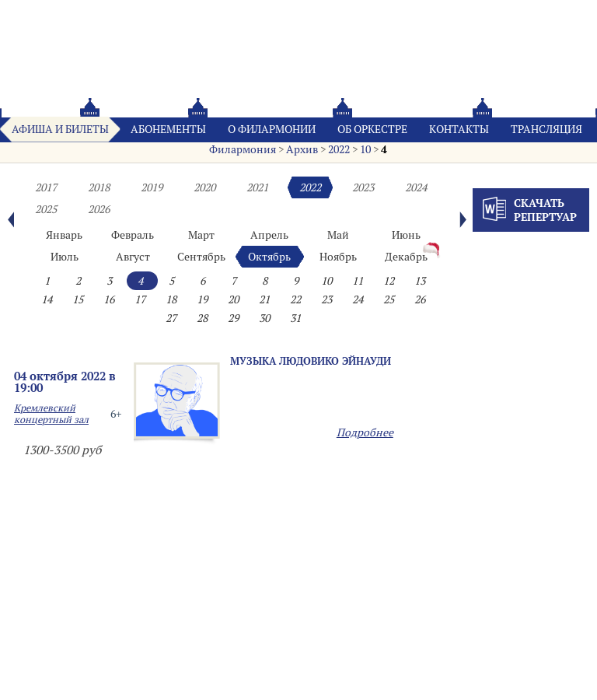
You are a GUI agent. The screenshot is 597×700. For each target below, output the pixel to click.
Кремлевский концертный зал (51, 414)
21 (264, 299)
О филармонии (272, 129)
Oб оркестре (372, 129)
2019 (152, 187)
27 (171, 318)
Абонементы (168, 129)
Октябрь (269, 257)
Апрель (269, 235)
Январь (64, 235)
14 (47, 299)
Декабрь (406, 257)
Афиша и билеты (60, 129)
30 (264, 318)
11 (358, 281)
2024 (416, 187)
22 (295, 299)
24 (358, 299)
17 (140, 299)
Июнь (406, 235)
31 (295, 318)
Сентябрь (201, 257)
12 (389, 281)
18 (171, 299)
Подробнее (365, 432)
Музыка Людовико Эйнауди (311, 361)
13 (420, 281)
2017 (46, 187)
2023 (363, 187)
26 (420, 299)
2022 (339, 149)
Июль (65, 257)
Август (133, 257)
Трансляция (546, 129)
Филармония (243, 149)
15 (78, 299)
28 (202, 318)
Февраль (133, 235)
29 (233, 318)
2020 (204, 187)
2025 (46, 209)
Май (338, 235)
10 (365, 149)
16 (109, 299)
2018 (99, 187)
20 (233, 299)
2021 (257, 187)
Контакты (459, 129)
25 (389, 299)
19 (202, 299)
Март (201, 235)
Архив (302, 149)
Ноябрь (338, 257)
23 (326, 299)
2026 (99, 209)
